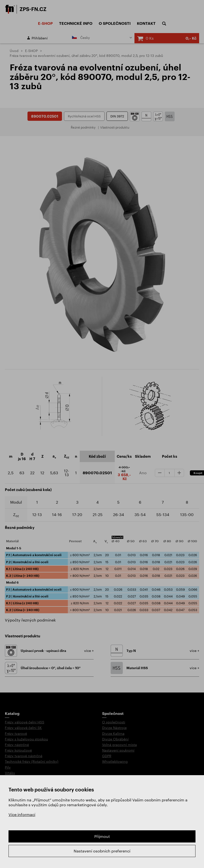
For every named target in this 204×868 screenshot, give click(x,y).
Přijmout (102, 836)
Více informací (22, 814)
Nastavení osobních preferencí (102, 851)
